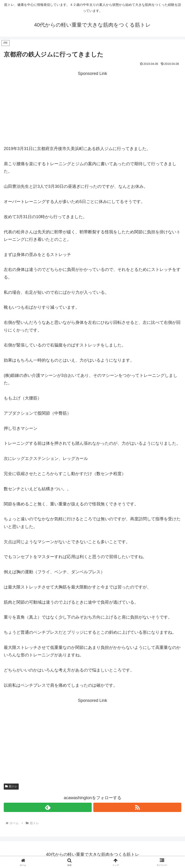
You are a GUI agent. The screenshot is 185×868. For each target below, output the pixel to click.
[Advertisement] (92, 110)
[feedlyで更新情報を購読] (48, 807)
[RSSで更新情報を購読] (137, 807)
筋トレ (11, 786)
